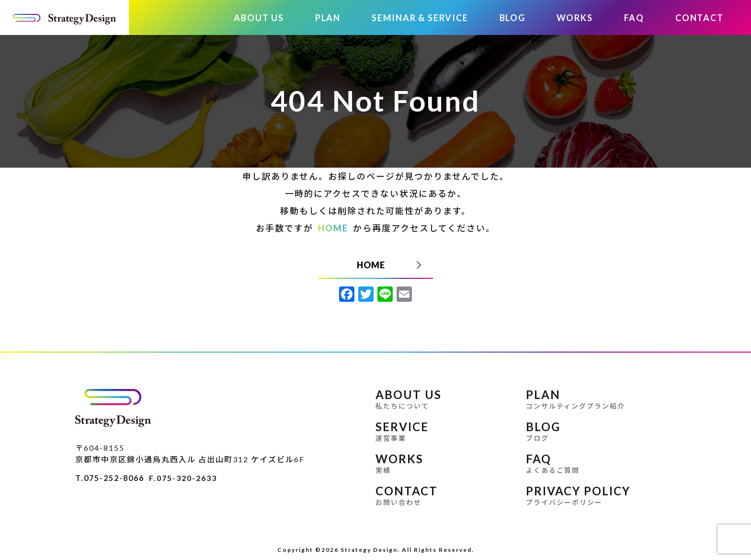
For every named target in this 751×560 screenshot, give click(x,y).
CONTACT (700, 18)
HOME (333, 228)
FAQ (634, 18)
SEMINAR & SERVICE (420, 18)
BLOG (512, 18)
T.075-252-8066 (110, 478)
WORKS (575, 18)
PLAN (328, 18)
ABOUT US (259, 18)
